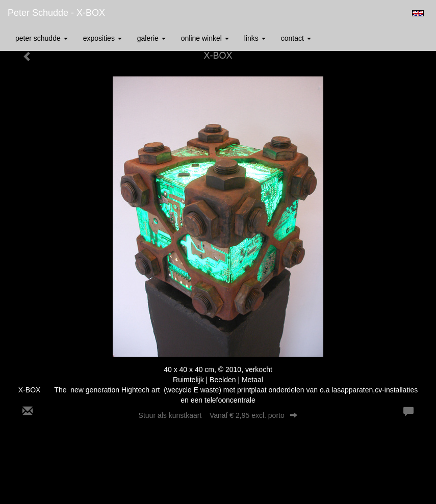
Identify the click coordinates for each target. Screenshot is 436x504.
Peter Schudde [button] (42, 38)
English (418, 13)
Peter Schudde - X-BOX (56, 13)
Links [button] (255, 38)
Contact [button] (296, 38)
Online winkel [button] (205, 38)
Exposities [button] (102, 38)
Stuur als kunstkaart (218, 415)
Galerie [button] (151, 38)
